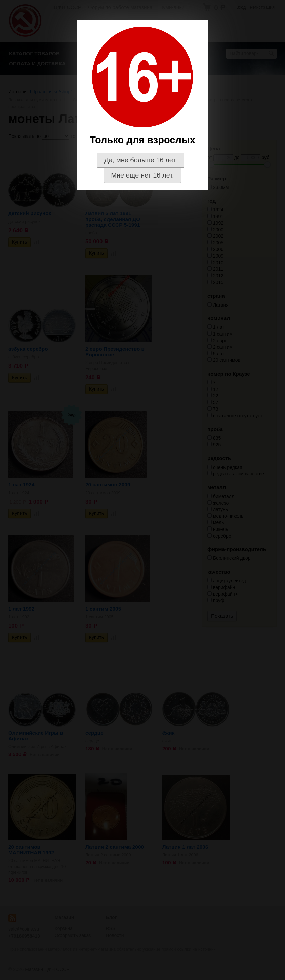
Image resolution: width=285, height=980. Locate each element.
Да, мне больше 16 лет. (141, 160)
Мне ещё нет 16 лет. (142, 175)
